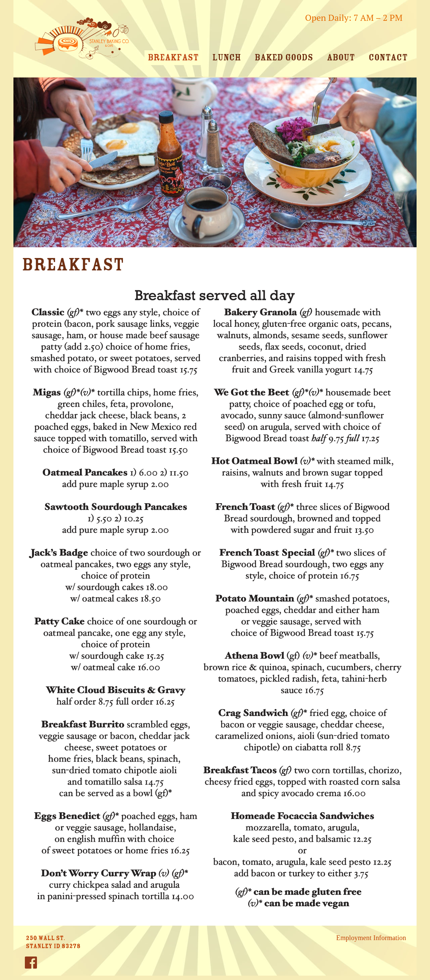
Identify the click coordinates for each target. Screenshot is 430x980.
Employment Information (371, 938)
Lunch (227, 58)
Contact (388, 58)
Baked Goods (284, 58)
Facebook (31, 965)
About (341, 58)
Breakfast (173, 58)
